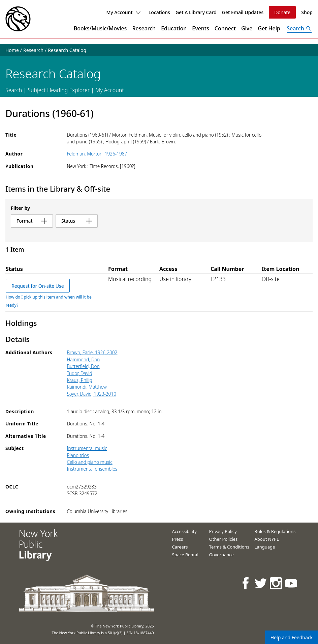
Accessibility (184, 531)
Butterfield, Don (83, 366)
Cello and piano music (89, 462)
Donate (282, 12)
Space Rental (185, 555)
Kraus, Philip (79, 380)
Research (144, 28)
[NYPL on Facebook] (246, 583)
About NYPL (267, 539)
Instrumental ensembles (92, 469)
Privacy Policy (223, 531)
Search (14, 90)
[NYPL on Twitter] (261, 583)
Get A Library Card (196, 12)
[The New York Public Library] (18, 19)
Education (174, 28)
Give (247, 28)
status (77, 221)
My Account (123, 12)
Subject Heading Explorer (59, 90)
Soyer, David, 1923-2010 (91, 394)
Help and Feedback (292, 637)
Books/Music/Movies (100, 28)
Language (265, 547)
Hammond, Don (83, 359)
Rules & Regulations (275, 531)
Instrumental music (87, 448)
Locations (159, 12)
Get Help (269, 28)
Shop (307, 12)
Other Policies (224, 539)
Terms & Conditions (229, 547)
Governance (221, 555)
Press (178, 539)
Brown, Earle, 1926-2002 (92, 352)
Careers (180, 547)
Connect (225, 28)
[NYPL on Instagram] (276, 583)
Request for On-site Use (38, 286)
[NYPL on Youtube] (292, 583)
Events (200, 28)
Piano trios (78, 455)
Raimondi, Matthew (87, 387)
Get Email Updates (243, 12)
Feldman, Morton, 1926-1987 (97, 154)
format (32, 221)
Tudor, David (79, 373)
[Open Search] (299, 28)
